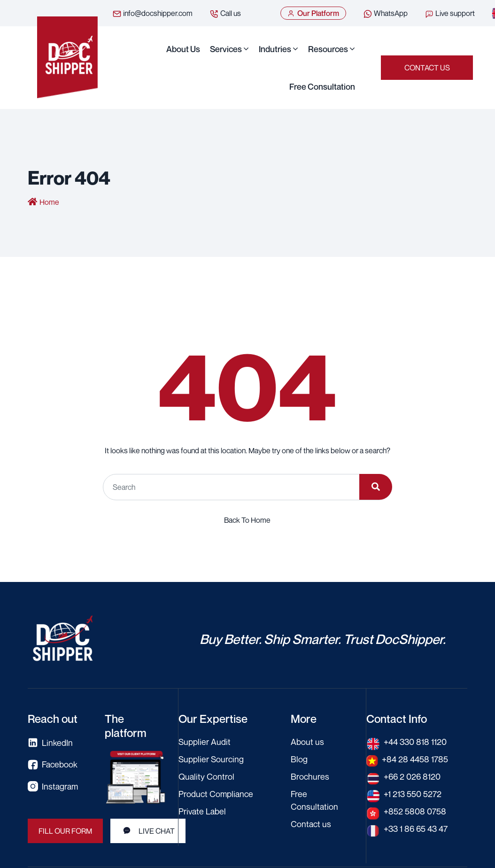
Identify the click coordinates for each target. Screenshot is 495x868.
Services (226, 49)
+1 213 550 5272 (413, 794)
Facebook (53, 764)
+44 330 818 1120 (415, 742)
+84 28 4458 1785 (415, 759)
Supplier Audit (205, 742)
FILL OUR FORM (65, 831)
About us (183, 49)
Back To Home (247, 520)
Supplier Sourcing (211, 759)
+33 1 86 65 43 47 (416, 829)
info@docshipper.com (152, 14)
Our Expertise (213, 719)
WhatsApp (385, 14)
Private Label (202, 811)
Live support (450, 14)
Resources (328, 49)
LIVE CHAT (148, 831)
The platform (126, 726)
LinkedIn (50, 743)
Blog (299, 759)
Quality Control (206, 776)
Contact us (427, 68)
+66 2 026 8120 (412, 776)
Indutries (275, 49)
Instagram (53, 787)
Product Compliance (216, 794)
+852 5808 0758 (415, 811)
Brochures (310, 776)
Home (49, 202)
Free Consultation (322, 86)
